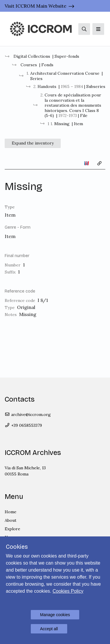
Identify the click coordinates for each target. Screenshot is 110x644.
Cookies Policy (68, 591)
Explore (12, 529)
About (11, 520)
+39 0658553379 (23, 425)
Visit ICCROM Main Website (35, 6)
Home (11, 512)
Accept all (49, 629)
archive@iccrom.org (28, 414)
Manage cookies (55, 615)
